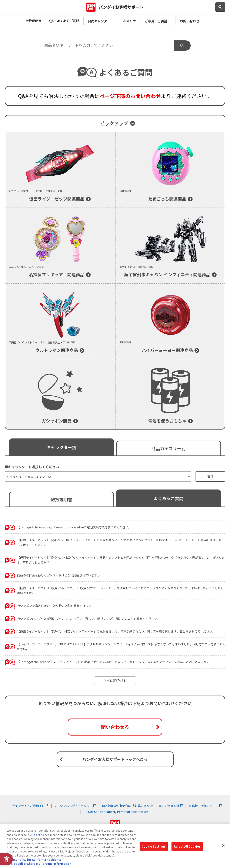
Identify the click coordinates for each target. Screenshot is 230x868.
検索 (182, 46)
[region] (115, 846)
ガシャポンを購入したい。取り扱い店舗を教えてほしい (54, 606)
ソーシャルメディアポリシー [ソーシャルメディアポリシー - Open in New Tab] (75, 806)
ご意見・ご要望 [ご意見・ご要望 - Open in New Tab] (158, 21)
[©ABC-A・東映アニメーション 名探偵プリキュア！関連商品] (60, 246)
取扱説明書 (34, 21)
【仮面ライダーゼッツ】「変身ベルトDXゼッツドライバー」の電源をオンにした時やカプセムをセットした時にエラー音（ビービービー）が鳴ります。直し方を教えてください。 (121, 542)
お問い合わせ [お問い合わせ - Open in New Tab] (192, 21)
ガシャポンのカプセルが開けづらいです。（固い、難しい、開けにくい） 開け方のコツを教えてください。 (89, 619)
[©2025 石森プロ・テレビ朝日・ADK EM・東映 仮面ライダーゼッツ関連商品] (60, 170)
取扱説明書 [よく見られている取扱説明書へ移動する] (61, 499)
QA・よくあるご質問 (64, 21)
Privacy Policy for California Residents (34, 860)
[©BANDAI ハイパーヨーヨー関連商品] (171, 321)
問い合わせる (115, 727)
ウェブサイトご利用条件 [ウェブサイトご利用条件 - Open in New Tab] (30, 806)
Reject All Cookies (187, 846)
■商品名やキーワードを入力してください (72, 36)
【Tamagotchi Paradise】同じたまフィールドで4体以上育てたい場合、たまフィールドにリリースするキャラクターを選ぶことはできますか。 (113, 662)
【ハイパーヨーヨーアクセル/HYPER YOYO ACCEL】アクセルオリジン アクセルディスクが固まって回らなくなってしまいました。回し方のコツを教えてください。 (121, 646)
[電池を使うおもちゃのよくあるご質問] (171, 394)
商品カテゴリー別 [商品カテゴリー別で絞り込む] (169, 448)
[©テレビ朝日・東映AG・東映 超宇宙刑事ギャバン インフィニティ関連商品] (171, 246)
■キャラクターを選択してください (32, 467)
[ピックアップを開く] (115, 123)
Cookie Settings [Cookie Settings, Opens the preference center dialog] (154, 846)
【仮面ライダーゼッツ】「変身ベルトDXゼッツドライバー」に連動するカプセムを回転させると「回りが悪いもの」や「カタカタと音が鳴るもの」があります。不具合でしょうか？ (121, 560)
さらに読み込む (115, 681)
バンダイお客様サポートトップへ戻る (115, 759)
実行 (210, 477)
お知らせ (130, 21)
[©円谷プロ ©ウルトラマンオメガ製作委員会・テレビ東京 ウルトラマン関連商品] (60, 321)
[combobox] (98, 477)
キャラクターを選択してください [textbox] (29, 477)
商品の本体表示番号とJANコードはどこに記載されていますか (59, 575)
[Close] (223, 846)
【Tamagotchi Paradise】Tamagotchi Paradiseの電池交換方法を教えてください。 (74, 527)
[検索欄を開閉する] (220, 7)
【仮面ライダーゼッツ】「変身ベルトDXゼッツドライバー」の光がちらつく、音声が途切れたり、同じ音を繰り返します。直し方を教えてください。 (116, 631)
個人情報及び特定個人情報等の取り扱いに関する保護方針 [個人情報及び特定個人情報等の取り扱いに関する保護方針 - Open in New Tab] (142, 806)
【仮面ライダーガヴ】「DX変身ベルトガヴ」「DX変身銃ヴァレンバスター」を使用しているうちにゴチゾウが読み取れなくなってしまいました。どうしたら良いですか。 (120, 590)
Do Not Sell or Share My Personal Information (116, 812)
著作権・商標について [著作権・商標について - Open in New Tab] (205, 806)
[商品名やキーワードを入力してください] (107, 46)
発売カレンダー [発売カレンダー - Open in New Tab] (101, 21)
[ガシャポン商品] (60, 394)
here (37, 835)
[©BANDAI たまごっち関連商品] (171, 170)
